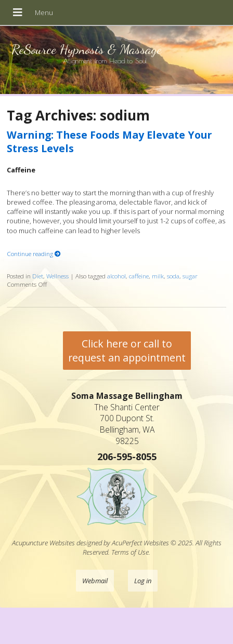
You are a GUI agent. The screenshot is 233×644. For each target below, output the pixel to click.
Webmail (95, 581)
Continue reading (34, 253)
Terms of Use (130, 552)
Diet (38, 276)
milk (158, 276)
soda (173, 276)
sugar (190, 276)
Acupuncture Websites (43, 543)
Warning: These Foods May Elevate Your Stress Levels (109, 141)
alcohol (116, 276)
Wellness (57, 276)
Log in (143, 581)
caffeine (139, 276)
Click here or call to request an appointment (127, 351)
